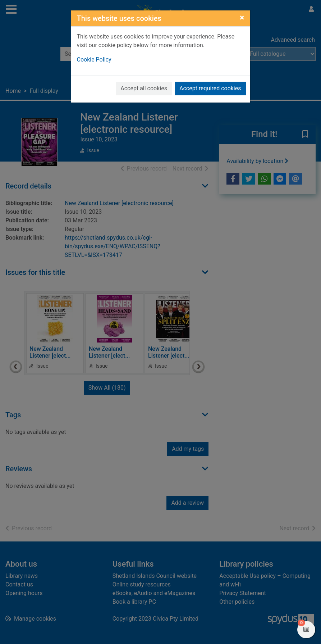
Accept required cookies (210, 88)
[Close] (242, 18)
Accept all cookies (144, 88)
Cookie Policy (94, 60)
